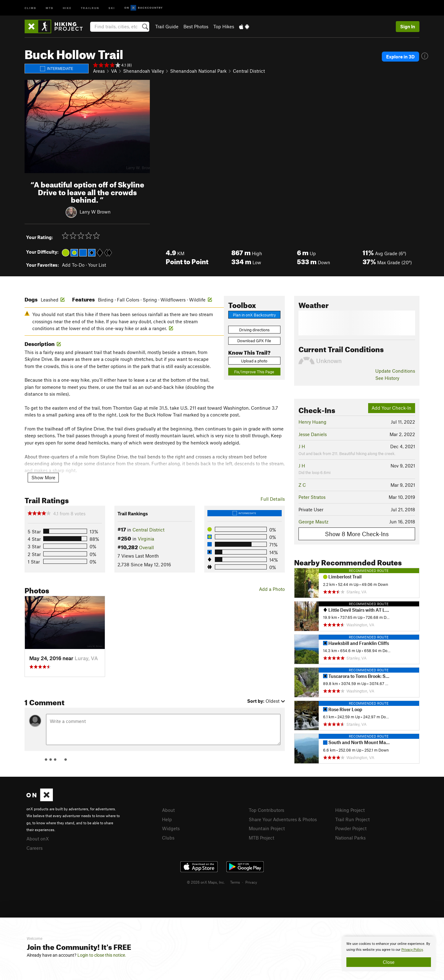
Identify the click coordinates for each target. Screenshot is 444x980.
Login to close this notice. (102, 955)
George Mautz (313, 522)
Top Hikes (224, 26)
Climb (30, 8)
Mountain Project (267, 828)
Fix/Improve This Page (254, 372)
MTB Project (261, 838)
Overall (146, 547)
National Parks (350, 838)
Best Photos (196, 26)
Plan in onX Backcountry (254, 315)
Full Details (273, 499)
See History (387, 378)
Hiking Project (350, 810)
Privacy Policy (412, 950)
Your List (97, 265)
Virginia (146, 539)
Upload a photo (254, 361)
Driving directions (254, 330)
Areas (99, 71)
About (168, 810)
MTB (50, 8)
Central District (249, 71)
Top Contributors (266, 810)
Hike (67, 8)
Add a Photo (272, 589)
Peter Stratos (312, 497)
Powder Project (351, 828)
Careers (35, 848)
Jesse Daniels (313, 434)
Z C (302, 485)
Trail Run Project (352, 819)
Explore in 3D (400, 57)
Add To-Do (73, 265)
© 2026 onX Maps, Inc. (206, 882)
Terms (235, 882)
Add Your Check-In (391, 408)
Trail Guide (167, 26)
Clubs (168, 838)
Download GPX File (254, 341)
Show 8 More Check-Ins (357, 534)
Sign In (408, 26)
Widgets (171, 828)
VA (114, 71)
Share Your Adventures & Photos (283, 819)
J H (302, 446)
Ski (112, 8)
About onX (38, 839)
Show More (43, 477)
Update (395, 371)
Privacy (251, 882)
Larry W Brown (95, 212)
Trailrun (90, 8)
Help (167, 819)
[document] (389, 954)
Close (389, 962)
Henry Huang (312, 422)
